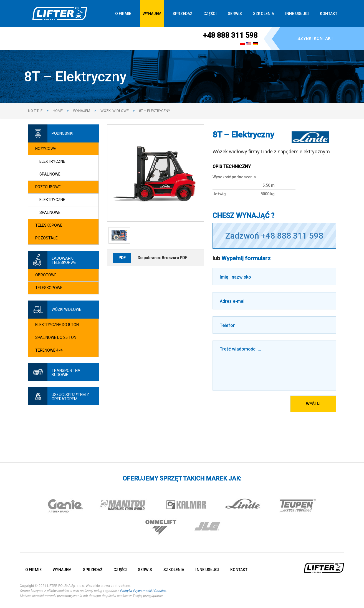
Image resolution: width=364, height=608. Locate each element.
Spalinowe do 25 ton (56, 337)
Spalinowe (50, 174)
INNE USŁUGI (297, 14)
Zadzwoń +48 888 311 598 (274, 236)
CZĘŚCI (210, 14)
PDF (122, 258)
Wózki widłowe (66, 309)
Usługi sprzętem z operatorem (70, 397)
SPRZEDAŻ (182, 14)
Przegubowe (48, 187)
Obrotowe (46, 275)
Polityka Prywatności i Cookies (143, 591)
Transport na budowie (66, 373)
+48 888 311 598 (230, 35)
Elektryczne (52, 161)
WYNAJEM (152, 14)
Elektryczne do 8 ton (57, 325)
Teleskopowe (49, 225)
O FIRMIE (123, 14)
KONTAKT (329, 14)
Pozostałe (46, 238)
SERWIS (235, 14)
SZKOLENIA (264, 14)
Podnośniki (62, 133)
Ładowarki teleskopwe (64, 260)
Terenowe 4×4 (49, 350)
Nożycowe (46, 149)
